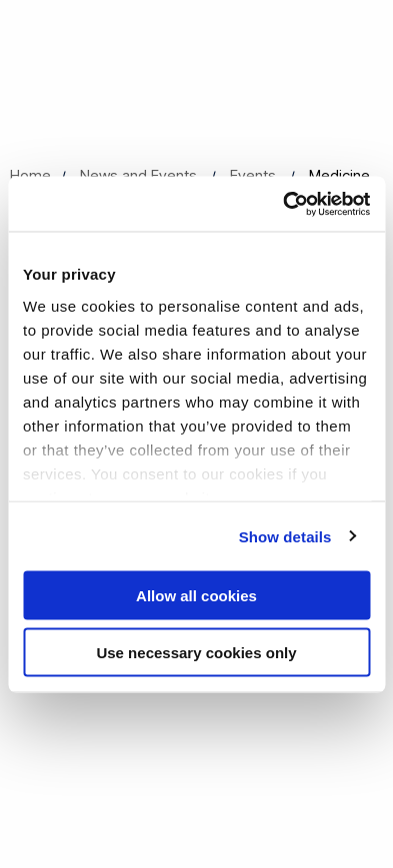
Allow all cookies (196, 596)
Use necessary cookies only (196, 652)
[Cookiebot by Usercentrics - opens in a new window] (283, 204)
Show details (285, 536)
